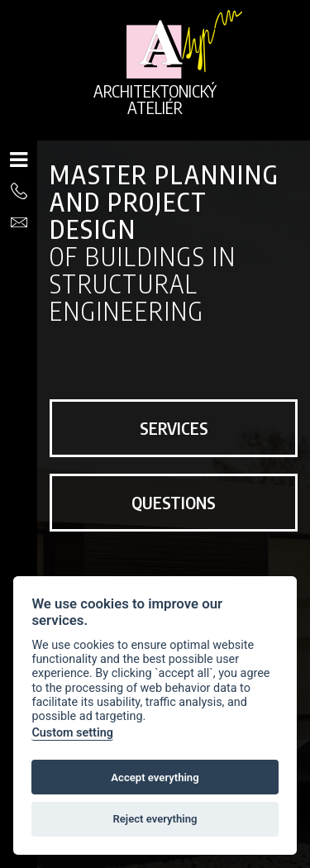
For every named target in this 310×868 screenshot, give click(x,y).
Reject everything (155, 819)
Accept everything (155, 777)
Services (174, 428)
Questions (174, 502)
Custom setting (72, 733)
